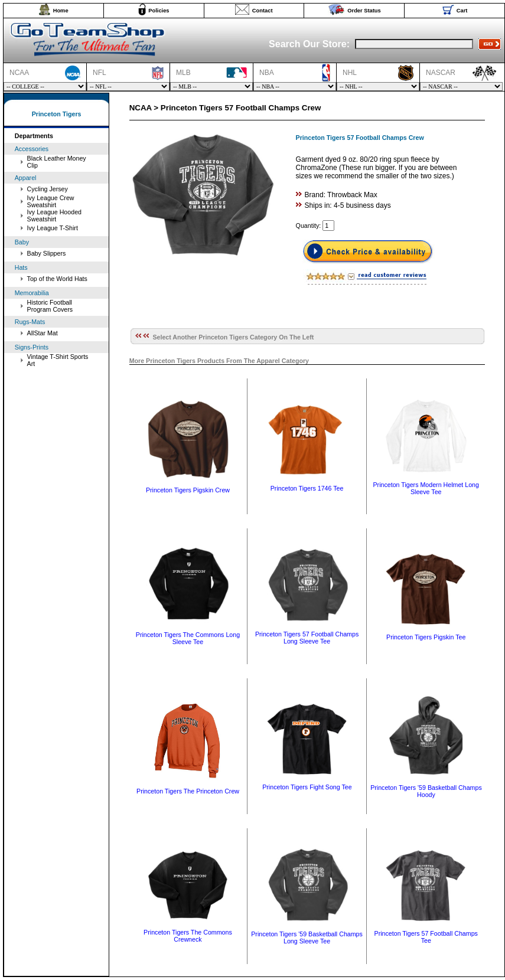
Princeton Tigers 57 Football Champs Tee (426, 937)
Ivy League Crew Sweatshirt (51, 201)
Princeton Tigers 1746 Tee (307, 488)
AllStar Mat (43, 333)
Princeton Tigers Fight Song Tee (307, 787)
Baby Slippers (47, 253)
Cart (462, 11)
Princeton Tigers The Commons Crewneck (188, 936)
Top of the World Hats (57, 279)
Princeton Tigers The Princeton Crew (188, 791)
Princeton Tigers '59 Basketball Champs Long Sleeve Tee (307, 937)
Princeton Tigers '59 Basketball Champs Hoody (426, 791)
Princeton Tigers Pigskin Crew (188, 490)
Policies (159, 11)
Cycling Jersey (48, 189)
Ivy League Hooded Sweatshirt (54, 215)
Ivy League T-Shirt (53, 228)
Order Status (364, 11)
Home (61, 11)
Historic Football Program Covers (50, 306)
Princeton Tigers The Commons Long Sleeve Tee (188, 638)
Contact (263, 11)
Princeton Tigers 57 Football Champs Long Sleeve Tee (307, 638)
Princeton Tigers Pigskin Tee (426, 637)
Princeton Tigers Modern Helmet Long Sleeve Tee (426, 488)
